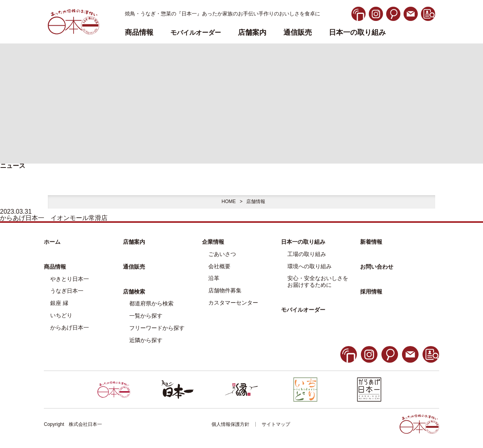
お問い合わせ (377, 267)
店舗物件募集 (225, 290)
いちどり (61, 315)
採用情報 (371, 292)
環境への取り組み (309, 266)
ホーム (52, 242)
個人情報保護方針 (230, 424)
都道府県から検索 (151, 303)
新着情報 (371, 242)
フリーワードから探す (157, 328)
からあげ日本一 (70, 328)
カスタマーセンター (233, 303)
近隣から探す (146, 340)
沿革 (214, 278)
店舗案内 (252, 33)
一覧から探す (146, 316)
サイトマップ (276, 424)
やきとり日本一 (70, 279)
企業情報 (213, 242)
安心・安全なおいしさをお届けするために (318, 281)
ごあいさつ (222, 254)
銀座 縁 (59, 303)
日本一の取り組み (357, 33)
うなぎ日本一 (67, 291)
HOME (228, 201)
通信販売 (298, 33)
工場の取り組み (307, 254)
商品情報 (55, 267)
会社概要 (219, 266)
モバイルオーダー (303, 310)
